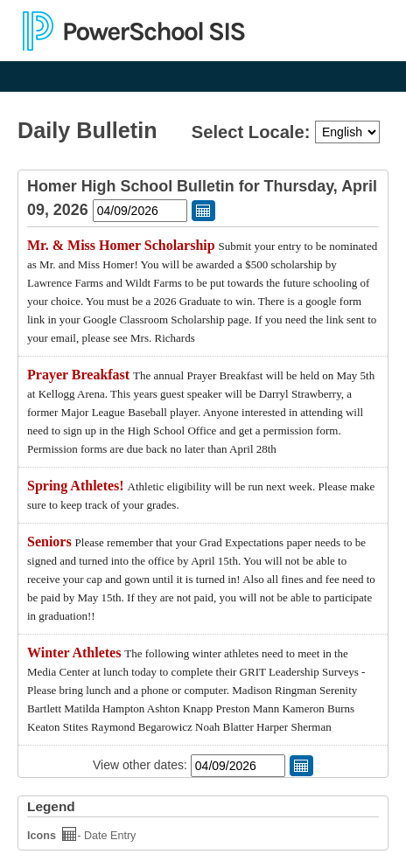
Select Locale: (253, 132)
